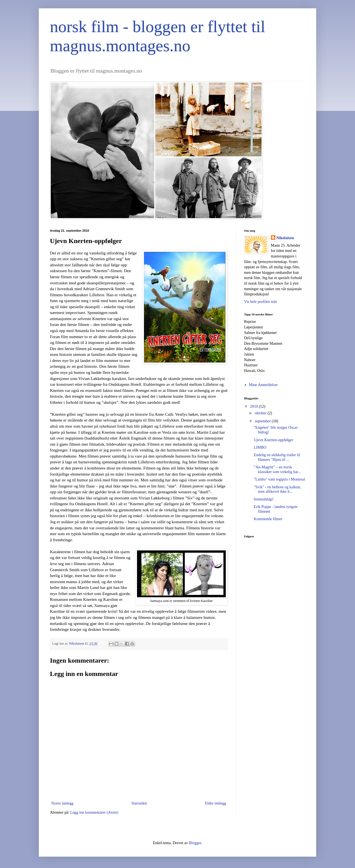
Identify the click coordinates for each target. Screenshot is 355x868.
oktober (261, 413)
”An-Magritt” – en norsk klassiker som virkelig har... (277, 469)
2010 (255, 406)
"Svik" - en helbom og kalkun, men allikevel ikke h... (277, 489)
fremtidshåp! (264, 499)
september (263, 421)
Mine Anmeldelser (263, 385)
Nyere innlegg (62, 803)
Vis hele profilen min (261, 302)
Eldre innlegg (215, 803)
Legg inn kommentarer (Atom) (94, 812)
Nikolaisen (285, 238)
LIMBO (260, 447)
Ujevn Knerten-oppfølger (273, 440)
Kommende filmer (268, 519)
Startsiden (139, 803)
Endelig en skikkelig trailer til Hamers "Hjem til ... (277, 457)
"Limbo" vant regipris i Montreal (279, 479)
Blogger (195, 843)
